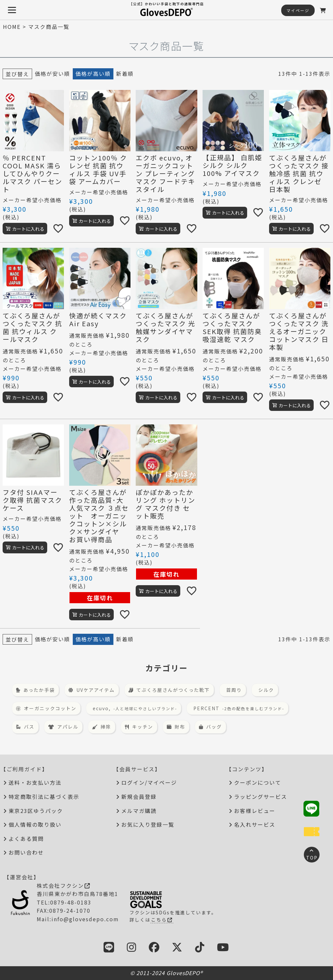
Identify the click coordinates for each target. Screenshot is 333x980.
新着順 (125, 74)
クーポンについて (258, 782)
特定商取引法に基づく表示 (44, 797)
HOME (12, 27)
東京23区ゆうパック (36, 811)
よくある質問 (26, 839)
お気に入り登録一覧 (148, 824)
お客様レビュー (255, 811)
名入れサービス (255, 824)
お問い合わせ (26, 852)
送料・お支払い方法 (35, 782)
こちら (162, 920)
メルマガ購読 (139, 811)
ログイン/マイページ (149, 782)
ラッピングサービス (261, 797)
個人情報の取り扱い (35, 824)
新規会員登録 (139, 797)
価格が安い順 (52, 74)
